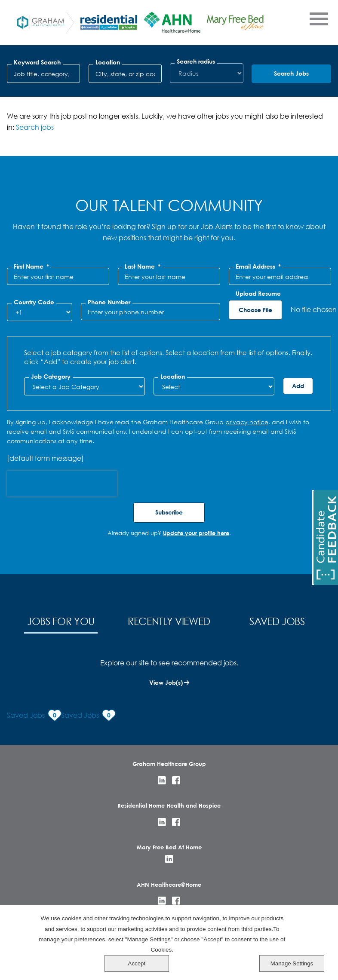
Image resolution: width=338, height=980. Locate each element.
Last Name (143, 266)
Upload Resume (258, 294)
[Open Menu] (318, 18)
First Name (31, 266)
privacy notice (247, 422)
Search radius (196, 61)
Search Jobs (291, 73)
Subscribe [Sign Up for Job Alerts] (169, 512)
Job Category (51, 377)
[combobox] (125, 73)
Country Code (34, 302)
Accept (301, 933)
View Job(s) (166, 682)
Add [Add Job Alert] (298, 386)
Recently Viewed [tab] (169, 621)
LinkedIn (162, 780)
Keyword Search (37, 62)
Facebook (176, 780)
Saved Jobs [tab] (277, 621)
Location (108, 62)
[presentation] (62, 484)
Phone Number (109, 302)
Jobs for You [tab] (61, 621)
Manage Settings (301, 963)
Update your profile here (196, 533)
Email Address (258, 266)
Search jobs (35, 127)
